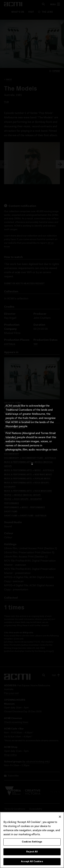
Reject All (32, 853)
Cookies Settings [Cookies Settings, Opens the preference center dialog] (32, 843)
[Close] (60, 818)
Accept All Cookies (32, 863)
